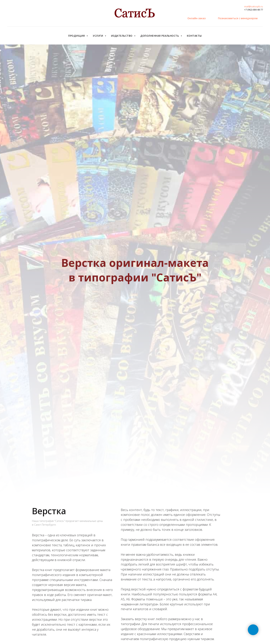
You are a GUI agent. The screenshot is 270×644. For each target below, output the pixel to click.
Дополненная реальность (160, 36)
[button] (238, 18)
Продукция (77, 36)
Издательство (122, 36)
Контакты (194, 36)
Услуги (98, 36)
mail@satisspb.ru (254, 6)
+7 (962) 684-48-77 (254, 10)
